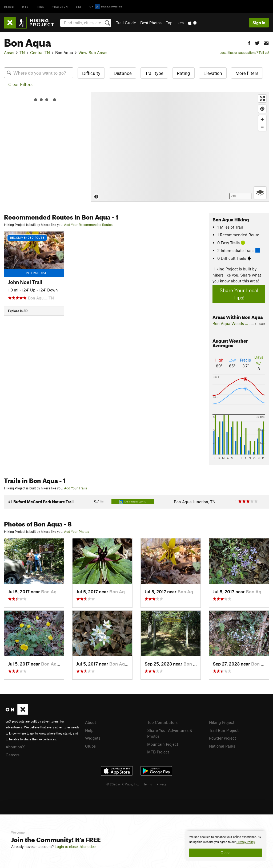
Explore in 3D (18, 311)
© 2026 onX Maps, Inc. (123, 784)
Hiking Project (222, 722)
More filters (247, 73)
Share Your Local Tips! (239, 294)
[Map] (180, 147)
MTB (25, 7)
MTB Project (158, 752)
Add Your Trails (75, 488)
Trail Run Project (224, 730)
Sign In (259, 23)
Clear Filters (20, 84)
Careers (13, 755)
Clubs (90, 746)
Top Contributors (162, 722)
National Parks (222, 746)
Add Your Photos (77, 532)
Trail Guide (126, 23)
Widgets (93, 738)
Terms (148, 784)
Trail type (154, 73)
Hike (41, 7)
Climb (9, 7)
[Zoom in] (262, 119)
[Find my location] (262, 109)
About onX (15, 747)
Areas (9, 52)
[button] (249, 42)
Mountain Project (163, 744)
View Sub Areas (93, 52)
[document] (226, 846)
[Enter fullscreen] (262, 98)
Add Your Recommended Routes (88, 225)
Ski (79, 7)
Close (226, 853)
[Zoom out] (262, 127)
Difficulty (91, 73)
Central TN (40, 52)
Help (89, 730)
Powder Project (222, 738)
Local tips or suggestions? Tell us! (244, 52)
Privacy (162, 784)
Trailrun (60, 7)
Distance (123, 73)
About (91, 722)
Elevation (213, 73)
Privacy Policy (246, 842)
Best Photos (151, 23)
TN (22, 52)
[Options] (260, 193)
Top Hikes (175, 23)
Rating (183, 73)
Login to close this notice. (76, 847)
